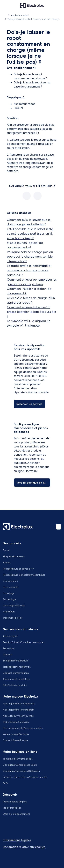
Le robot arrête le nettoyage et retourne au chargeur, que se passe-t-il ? (29, 270)
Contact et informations (16, 673)
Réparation (9, 648)
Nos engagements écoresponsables (23, 728)
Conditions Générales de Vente (20, 765)
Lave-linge (9, 593)
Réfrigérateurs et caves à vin (19, 569)
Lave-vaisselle (10, 587)
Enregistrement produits (16, 660)
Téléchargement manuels (17, 667)
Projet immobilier (12, 808)
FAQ (5, 783)
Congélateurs (10, 581)
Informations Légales (17, 840)
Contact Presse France (15, 740)
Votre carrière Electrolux (16, 734)
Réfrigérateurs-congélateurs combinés (24, 575)
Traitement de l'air (13, 618)
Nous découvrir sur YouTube (18, 716)
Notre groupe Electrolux (16, 722)
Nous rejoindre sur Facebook (19, 703)
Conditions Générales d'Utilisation (21, 771)
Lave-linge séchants (14, 605)
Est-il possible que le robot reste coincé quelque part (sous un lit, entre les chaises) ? (30, 233)
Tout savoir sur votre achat (17, 759)
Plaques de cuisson (13, 556)
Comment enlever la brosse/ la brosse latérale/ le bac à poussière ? (31, 311)
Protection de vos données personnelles (25, 777)
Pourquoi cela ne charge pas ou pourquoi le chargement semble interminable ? (30, 256)
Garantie (8, 654)
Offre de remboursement (16, 814)
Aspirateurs (9, 611)
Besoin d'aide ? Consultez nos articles (24, 642)
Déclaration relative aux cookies (24, 847)
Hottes (6, 562)
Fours (6, 550)
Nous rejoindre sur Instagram (19, 709)
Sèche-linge (9, 599)
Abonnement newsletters (16, 679)
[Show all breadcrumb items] (5, 15)
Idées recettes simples (15, 801)
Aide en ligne (10, 636)
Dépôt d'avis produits (15, 685)
